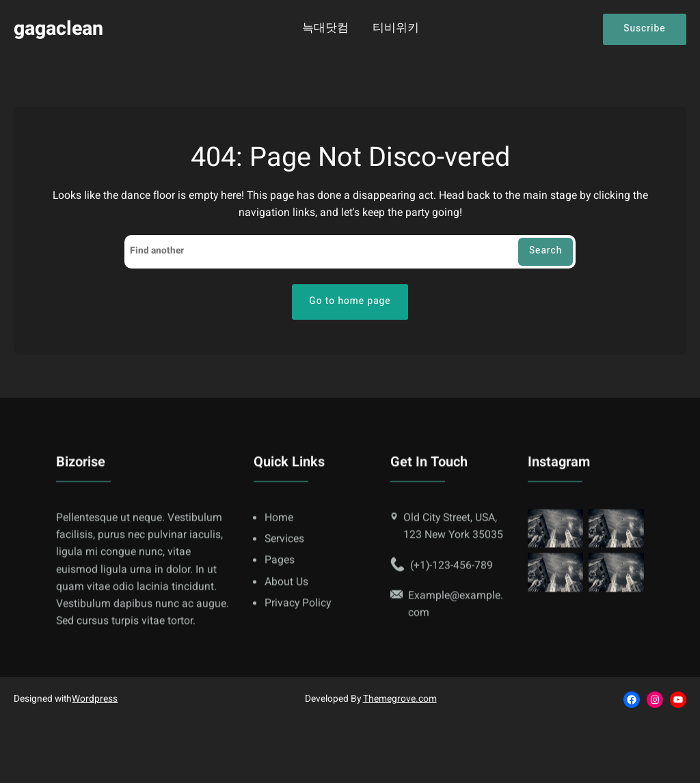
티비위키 (396, 29)
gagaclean (58, 29)
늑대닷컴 (325, 29)
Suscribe (644, 29)
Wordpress (95, 699)
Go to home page (350, 301)
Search (546, 251)
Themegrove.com (400, 699)
